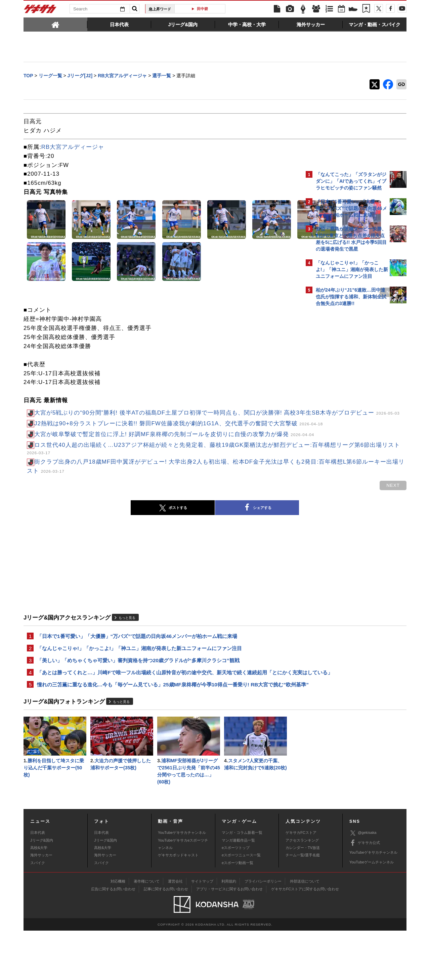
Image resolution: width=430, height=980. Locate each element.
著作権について (147, 930)
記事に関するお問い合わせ (166, 938)
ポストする (114, 536)
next (275, 293)
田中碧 (202, 9)
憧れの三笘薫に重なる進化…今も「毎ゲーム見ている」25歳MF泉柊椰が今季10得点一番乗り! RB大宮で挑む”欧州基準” (158, 727)
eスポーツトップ (236, 897)
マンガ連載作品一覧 (238, 889)
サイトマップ (202, 930)
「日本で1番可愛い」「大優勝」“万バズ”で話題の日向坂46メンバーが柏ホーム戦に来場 (137, 664)
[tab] (55, 24)
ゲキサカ (40, 11)
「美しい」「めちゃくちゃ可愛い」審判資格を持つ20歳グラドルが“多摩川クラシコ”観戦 (138, 690)
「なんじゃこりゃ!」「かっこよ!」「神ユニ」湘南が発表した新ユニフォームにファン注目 (139, 677)
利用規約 (229, 930)
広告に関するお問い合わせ (113, 938)
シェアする (198, 536)
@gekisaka (363, 882)
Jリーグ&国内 (42, 889)
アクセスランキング (302, 889)
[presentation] (55, 24)
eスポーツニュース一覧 (241, 904)
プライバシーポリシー (263, 930)
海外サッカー (41, 904)
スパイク (38, 912)
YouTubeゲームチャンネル (372, 911)
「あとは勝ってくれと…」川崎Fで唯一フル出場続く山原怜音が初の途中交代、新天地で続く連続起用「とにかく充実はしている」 (162, 706)
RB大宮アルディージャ (73, 148)
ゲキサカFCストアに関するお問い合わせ (305, 938)
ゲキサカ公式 (365, 892)
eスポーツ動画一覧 (238, 912)
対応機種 (118, 930)
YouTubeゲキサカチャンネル (182, 882)
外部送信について (305, 930)
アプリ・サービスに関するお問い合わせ (229, 938)
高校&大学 (39, 897)
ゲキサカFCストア (301, 882)
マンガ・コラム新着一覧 (242, 882)
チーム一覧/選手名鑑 (303, 904)
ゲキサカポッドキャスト (178, 904)
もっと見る (127, 645)
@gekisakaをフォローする (343, 412)
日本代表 (38, 882)
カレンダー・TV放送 (303, 897)
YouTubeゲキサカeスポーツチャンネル (183, 893)
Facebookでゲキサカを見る (344, 425)
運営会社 (175, 930)
